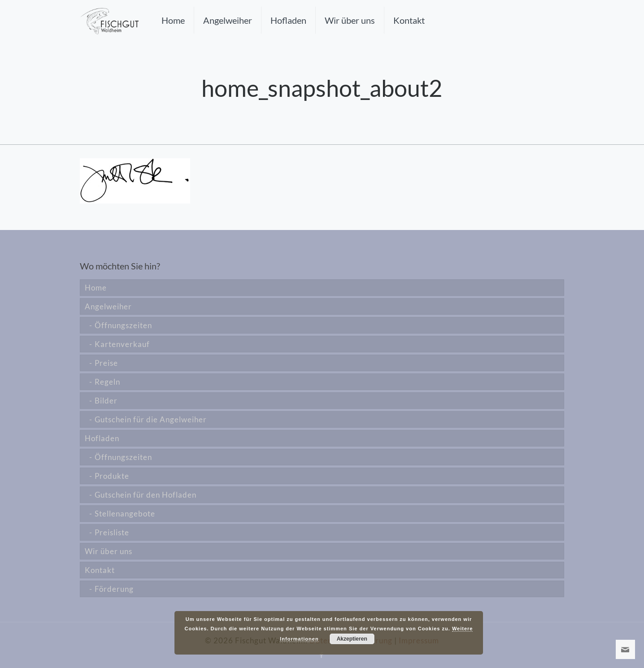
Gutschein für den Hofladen (146, 495)
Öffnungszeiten (123, 325)
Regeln (107, 382)
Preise (106, 363)
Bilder (106, 401)
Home (96, 288)
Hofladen (102, 438)
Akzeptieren (352, 639)
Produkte (112, 476)
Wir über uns (109, 551)
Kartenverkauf (122, 344)
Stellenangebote (125, 514)
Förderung (114, 589)
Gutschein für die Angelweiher (151, 419)
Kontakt (100, 570)
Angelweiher (108, 306)
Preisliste (112, 532)
